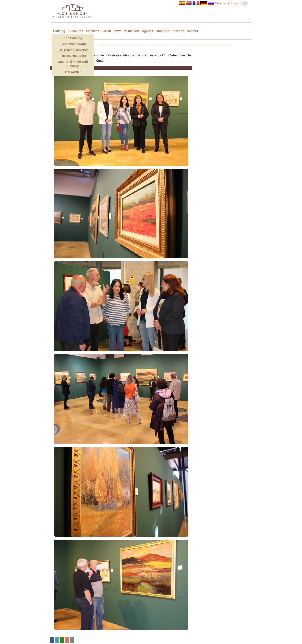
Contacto (235, 3)
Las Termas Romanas (73, 50)
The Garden (73, 72)
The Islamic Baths (73, 56)
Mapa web (221, 3)
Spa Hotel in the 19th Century (73, 64)
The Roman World (73, 44)
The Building (73, 38)
